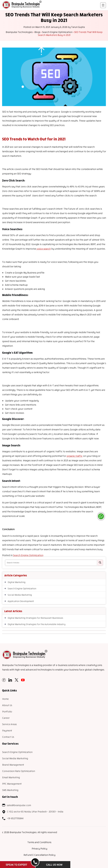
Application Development (21, 601)
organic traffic (74, 456)
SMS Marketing (10, 790)
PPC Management (12, 784)
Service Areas (9, 724)
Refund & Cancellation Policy (39, 855)
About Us (7, 705)
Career (6, 718)
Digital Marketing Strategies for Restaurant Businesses (35, 618)
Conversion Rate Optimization (18, 771)
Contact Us (8, 737)
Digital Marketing (16, 582)
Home (5, 699)
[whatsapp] (101, 516)
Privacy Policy (39, 849)
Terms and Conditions (39, 842)
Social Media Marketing (20, 595)
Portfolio (7, 711)
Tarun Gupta (78, 27)
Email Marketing (11, 777)
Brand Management (13, 765)
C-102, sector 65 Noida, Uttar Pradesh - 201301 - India (33, 812)
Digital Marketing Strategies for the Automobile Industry (36, 624)
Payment (7, 730)
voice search (43, 249)
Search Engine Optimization (28, 555)
